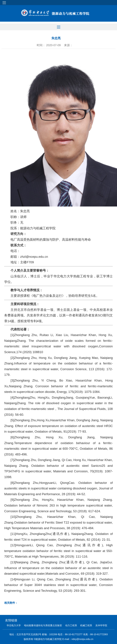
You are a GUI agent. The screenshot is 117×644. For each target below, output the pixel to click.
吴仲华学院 (101, 625)
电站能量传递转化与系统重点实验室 (43, 625)
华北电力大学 (14, 625)
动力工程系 (71, 625)
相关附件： (11, 603)
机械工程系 (86, 625)
